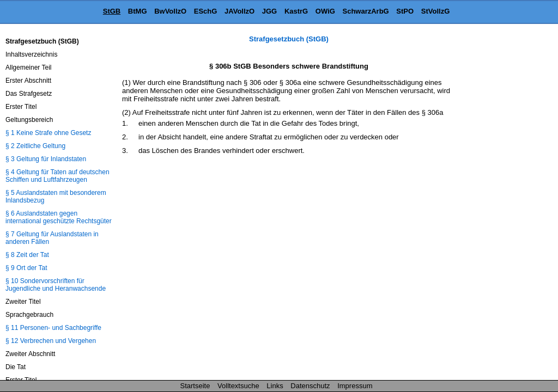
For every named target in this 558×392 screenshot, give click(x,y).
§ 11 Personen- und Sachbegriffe (53, 328)
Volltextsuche (238, 386)
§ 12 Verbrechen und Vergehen (51, 341)
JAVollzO (239, 11)
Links (275, 386)
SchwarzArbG (365, 11)
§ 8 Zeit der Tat (27, 255)
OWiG (325, 11)
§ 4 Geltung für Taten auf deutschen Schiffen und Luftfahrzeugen (57, 176)
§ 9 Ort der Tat (26, 268)
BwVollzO (170, 11)
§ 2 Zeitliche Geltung (35, 146)
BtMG (138, 11)
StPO (405, 11)
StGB (112, 11)
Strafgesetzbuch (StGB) (289, 39)
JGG (269, 11)
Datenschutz (310, 386)
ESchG (206, 11)
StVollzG (435, 11)
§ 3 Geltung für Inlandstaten (46, 159)
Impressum (355, 386)
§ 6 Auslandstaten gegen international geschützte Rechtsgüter (59, 217)
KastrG (296, 11)
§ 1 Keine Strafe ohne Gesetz (48, 133)
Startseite (195, 386)
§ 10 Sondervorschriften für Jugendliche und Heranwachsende (56, 285)
